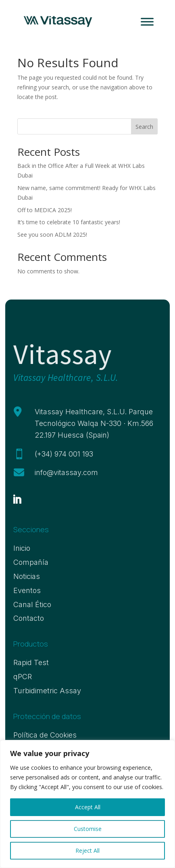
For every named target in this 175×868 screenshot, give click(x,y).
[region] (87, 804)
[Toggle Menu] (147, 22)
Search (144, 127)
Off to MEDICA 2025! (45, 210)
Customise (88, 829)
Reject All (87, 850)
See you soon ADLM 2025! (52, 235)
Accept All (88, 807)
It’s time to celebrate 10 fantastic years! (69, 222)
